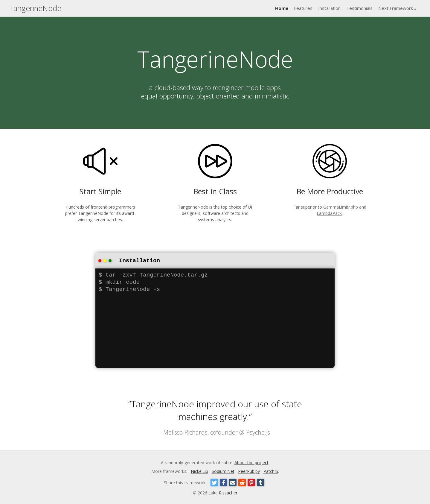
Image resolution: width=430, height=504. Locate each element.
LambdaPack (329, 213)
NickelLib (199, 471)
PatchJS (271, 471)
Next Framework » (397, 8)
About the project (251, 462)
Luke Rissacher (223, 492)
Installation (329, 8)
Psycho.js (258, 432)
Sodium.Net (223, 471)
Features (303, 8)
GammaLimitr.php (341, 207)
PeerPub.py (249, 471)
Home (282, 8)
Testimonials (359, 8)
